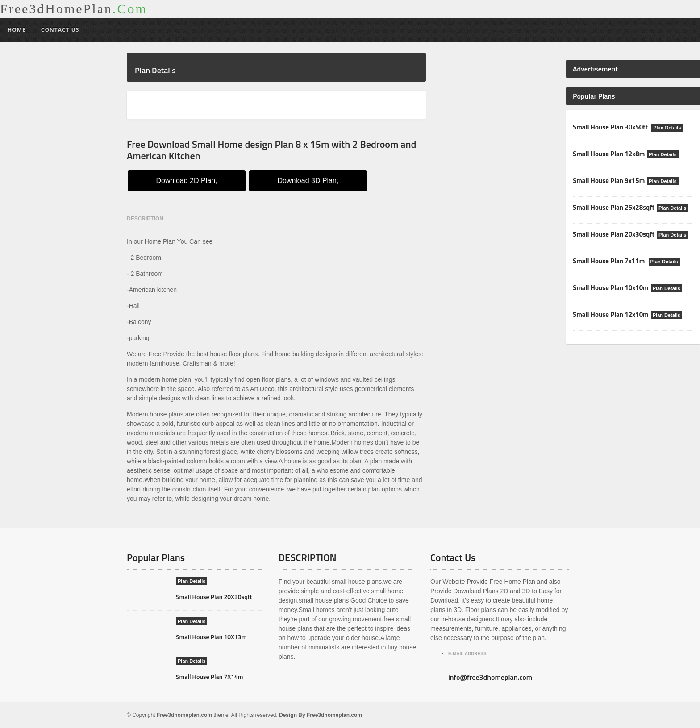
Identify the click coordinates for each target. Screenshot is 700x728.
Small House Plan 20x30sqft (614, 234)
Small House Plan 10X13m (211, 637)
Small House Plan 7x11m (610, 261)
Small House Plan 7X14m (210, 676)
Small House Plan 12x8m (609, 154)
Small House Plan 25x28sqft (614, 207)
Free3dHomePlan (74, 9)
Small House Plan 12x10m (611, 314)
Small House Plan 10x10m (611, 288)
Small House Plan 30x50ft (611, 127)
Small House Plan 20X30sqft (214, 597)
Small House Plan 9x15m (609, 181)
